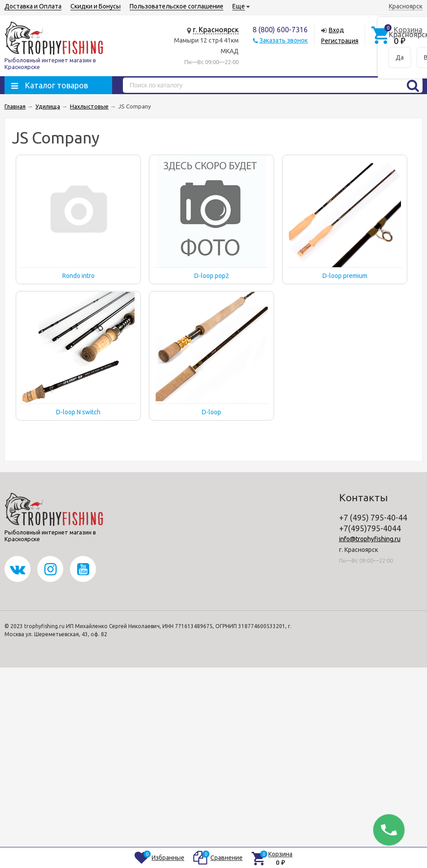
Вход (336, 30)
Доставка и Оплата (33, 6)
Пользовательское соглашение (176, 6)
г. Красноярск (216, 30)
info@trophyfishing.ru (370, 539)
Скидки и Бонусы (96, 6)
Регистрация (340, 41)
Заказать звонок (283, 40)
